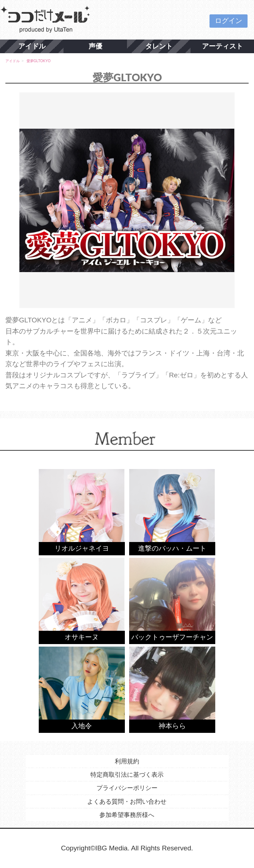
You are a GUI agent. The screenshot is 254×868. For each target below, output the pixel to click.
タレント (159, 46)
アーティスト (222, 46)
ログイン (229, 21)
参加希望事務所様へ (127, 815)
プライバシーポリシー (127, 788)
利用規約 (127, 761)
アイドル (32, 46)
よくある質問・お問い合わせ (127, 802)
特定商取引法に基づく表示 (127, 775)
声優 (95, 46)
